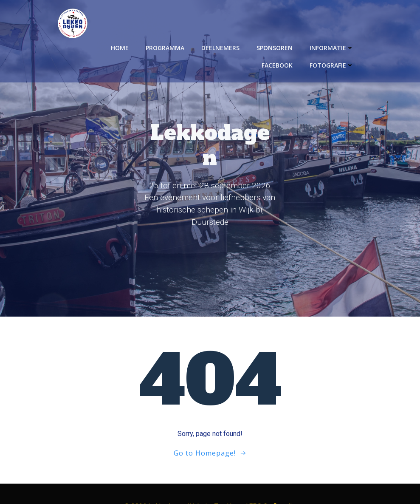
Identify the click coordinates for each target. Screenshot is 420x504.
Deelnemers (221, 47)
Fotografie (333, 64)
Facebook (278, 64)
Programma (166, 47)
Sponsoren (275, 47)
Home (121, 47)
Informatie (333, 47)
